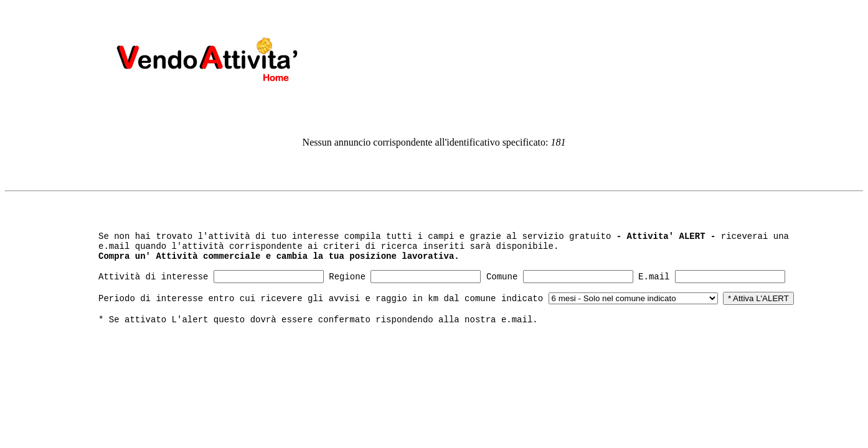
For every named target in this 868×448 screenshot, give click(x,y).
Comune (502, 277)
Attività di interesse (153, 277)
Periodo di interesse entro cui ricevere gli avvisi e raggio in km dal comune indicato (321, 299)
